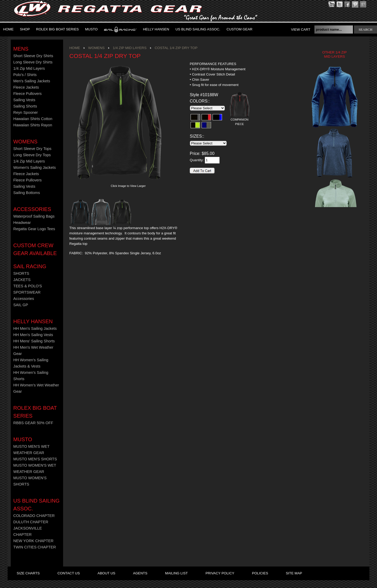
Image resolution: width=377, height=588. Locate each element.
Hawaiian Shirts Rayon (33, 125)
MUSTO (91, 29)
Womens (25, 142)
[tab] (220, 64)
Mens (21, 49)
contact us (68, 573)
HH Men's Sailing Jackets (35, 328)
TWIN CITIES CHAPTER (35, 547)
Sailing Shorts (25, 106)
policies (260, 573)
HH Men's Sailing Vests (33, 335)
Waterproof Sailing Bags (34, 216)
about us (107, 573)
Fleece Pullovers (27, 94)
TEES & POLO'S (28, 286)
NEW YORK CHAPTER (34, 541)
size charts (28, 573)
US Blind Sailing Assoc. (198, 29)
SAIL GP (21, 305)
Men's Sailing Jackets (32, 81)
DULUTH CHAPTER (31, 522)
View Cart (301, 29)
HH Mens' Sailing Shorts (34, 341)
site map (294, 573)
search (366, 29)
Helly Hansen (156, 29)
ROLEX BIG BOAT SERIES (57, 29)
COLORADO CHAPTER (34, 516)
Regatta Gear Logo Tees (34, 229)
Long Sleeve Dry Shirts (33, 62)
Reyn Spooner (26, 112)
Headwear (22, 223)
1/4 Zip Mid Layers (29, 68)
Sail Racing (30, 266)
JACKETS (22, 280)
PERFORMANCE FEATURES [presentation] (213, 64)
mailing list (177, 573)
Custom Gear (239, 29)
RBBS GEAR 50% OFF (33, 423)
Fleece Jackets (26, 87)
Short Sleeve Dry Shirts (33, 56)
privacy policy (220, 573)
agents (140, 573)
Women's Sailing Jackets (35, 168)
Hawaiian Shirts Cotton (33, 119)
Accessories (32, 209)
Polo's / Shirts (25, 75)
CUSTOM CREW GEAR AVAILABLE (35, 249)
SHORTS (21, 273)
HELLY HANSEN (33, 321)
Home (8, 29)
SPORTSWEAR (27, 292)
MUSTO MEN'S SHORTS (35, 459)
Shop (25, 29)
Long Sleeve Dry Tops (32, 155)
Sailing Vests (24, 100)
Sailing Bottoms (27, 193)
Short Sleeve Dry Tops (32, 149)
